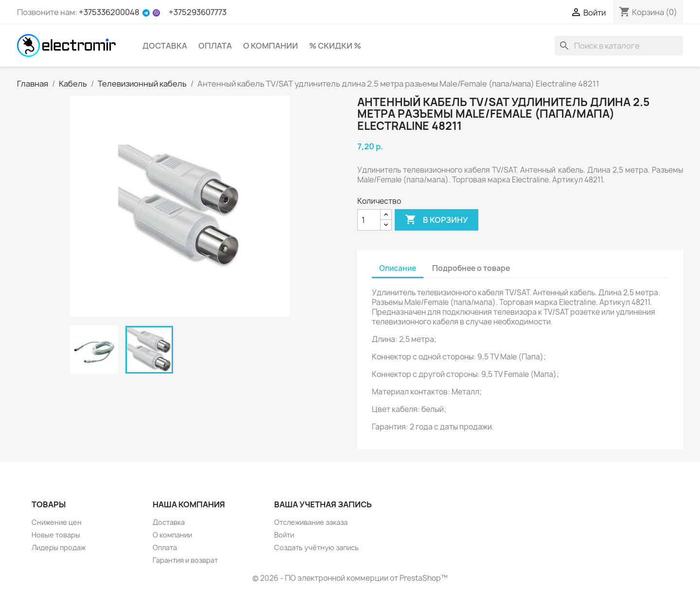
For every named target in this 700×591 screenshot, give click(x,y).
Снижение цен (57, 522)
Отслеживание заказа (311, 522)
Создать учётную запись (316, 547)
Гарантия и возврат (185, 560)
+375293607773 (198, 12)
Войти (284, 535)
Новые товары (56, 535)
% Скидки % (335, 46)
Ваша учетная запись (323, 504)
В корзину (437, 220)
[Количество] (369, 220)
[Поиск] (619, 46)
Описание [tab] (398, 268)
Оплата (215, 46)
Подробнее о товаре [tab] (471, 268)
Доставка (165, 46)
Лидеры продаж (59, 547)
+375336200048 (109, 12)
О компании (271, 46)
